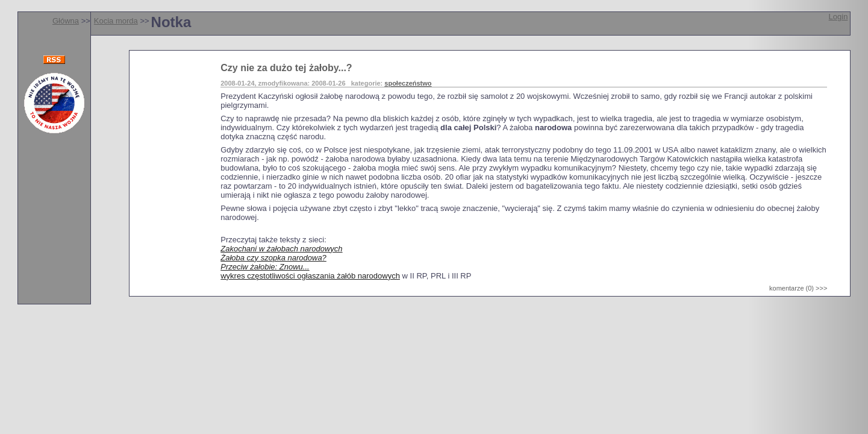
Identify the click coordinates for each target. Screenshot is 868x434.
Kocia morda (116, 21)
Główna (66, 21)
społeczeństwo (408, 83)
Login (838, 17)
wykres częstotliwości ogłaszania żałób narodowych (310, 276)
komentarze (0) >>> (798, 288)
